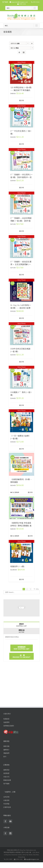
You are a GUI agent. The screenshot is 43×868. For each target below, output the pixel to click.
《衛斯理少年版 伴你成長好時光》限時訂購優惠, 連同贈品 (21, 526)
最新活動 (6, 746)
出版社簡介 (7, 714)
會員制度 (6, 773)
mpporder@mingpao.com (20, 2)
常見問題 (6, 804)
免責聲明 (6, 722)
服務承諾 (6, 770)
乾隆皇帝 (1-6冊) (17, 566)
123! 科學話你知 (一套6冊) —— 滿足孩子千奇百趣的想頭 (21, 90)
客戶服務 (6, 784)
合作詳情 (6, 797)
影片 (5, 757)
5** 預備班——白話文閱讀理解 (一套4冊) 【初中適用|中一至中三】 (21, 221)
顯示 (15, 48)
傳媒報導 (6, 753)
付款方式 (6, 777)
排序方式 (15, 43)
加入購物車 (16, 492)
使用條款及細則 (9, 726)
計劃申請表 (7, 807)
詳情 (22, 100)
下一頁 (36, 589)
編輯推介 (6, 750)
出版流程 (6, 800)
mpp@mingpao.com (32, 859)
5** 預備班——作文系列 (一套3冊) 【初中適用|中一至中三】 (21, 177)
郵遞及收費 (7, 780)
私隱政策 (6, 719)
